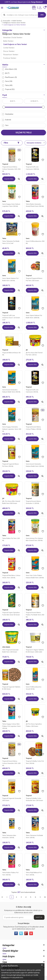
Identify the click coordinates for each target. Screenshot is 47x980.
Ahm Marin (6, 647)
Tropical (5, 164)
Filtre (11, 143)
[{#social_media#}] (16, 933)
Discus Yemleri (9, 51)
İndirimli (7, 120)
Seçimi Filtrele (24, 132)
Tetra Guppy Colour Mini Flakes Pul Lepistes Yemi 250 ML (11, 726)
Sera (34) (7, 81)
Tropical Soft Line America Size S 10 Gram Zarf (11, 318)
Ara (42, 15)
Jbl (27, 350)
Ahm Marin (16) (10, 69)
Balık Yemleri (17, 21)
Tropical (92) (8, 89)
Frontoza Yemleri (10, 58)
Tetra (28, 201)
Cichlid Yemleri (9, 48)
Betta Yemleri (8, 41)
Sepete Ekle (9, 179)
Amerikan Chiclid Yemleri (13, 37)
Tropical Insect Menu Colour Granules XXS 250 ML (11, 169)
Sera (4, 201)
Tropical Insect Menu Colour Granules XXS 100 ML (11, 763)
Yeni (5, 125)
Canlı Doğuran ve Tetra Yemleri (15, 44)
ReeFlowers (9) (10, 77)
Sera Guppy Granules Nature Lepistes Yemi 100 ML (12, 429)
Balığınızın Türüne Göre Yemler (14, 23)
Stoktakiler (8, 114)
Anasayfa (6, 21)
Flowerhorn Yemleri (11, 55)
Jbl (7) (6, 73)
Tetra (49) (7, 85)
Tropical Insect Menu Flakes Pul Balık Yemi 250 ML (35, 615)
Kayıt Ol (39, 917)
